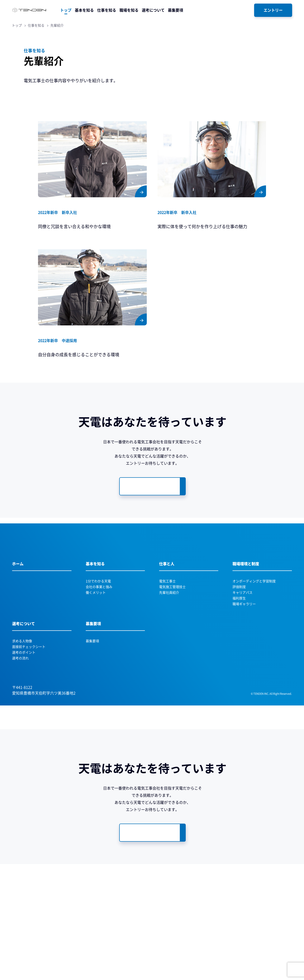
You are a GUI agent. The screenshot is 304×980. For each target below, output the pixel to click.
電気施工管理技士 (172, 642)
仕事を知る (36, 25)
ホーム (18, 619)
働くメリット (96, 648)
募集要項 (93, 679)
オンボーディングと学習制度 (254, 636)
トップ (17, 25)
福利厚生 (239, 653)
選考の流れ (20, 713)
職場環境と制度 (246, 619)
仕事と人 (167, 619)
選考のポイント (24, 708)
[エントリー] (273, 10)
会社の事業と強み (99, 642)
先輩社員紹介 (169, 648)
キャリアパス (242, 648)
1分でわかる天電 (98, 636)
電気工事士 (167, 636)
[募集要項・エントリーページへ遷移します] (152, 486)
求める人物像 (22, 696)
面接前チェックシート (29, 702)
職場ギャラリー (244, 659)
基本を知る (95, 619)
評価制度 (239, 642)
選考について (24, 679)
